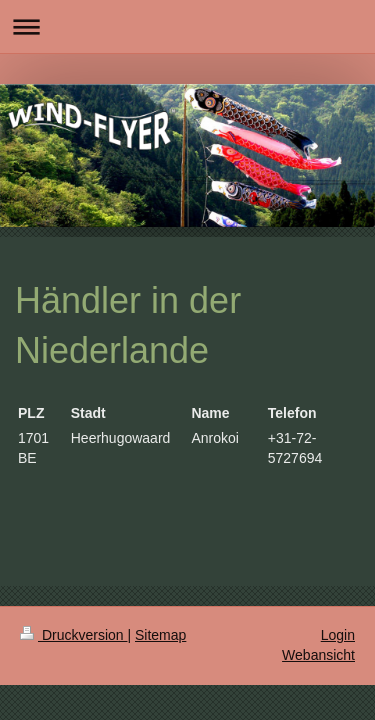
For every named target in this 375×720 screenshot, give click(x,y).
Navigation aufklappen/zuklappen (187, 26)
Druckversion (73, 635)
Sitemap (160, 635)
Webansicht (318, 655)
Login (338, 635)
